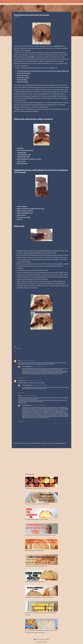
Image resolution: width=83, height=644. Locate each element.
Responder (21, 378)
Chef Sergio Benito (27, 366)
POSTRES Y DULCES (18, 348)
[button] (15, 20)
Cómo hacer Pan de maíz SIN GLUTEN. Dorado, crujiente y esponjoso (40, 535)
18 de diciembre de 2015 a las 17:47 (34, 381)
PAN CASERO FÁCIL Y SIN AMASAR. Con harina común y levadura (39, 597)
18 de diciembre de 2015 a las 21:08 (39, 385)
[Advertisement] (41, 460)
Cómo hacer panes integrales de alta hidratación (36, 566)
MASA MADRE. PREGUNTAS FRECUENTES (34, 551)
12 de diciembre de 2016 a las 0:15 (39, 405)
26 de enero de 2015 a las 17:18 (28, 361)
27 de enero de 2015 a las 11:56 (39, 366)
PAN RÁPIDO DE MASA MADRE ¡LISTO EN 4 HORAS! (37, 519)
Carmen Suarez (22, 381)
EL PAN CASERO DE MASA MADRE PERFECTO (35, 582)
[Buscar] (81, 2)
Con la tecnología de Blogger (42, 639)
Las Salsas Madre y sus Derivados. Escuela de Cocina (37, 488)
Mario (20, 361)
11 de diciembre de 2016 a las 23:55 (29, 396)
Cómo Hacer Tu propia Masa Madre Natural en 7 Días (37, 504)
